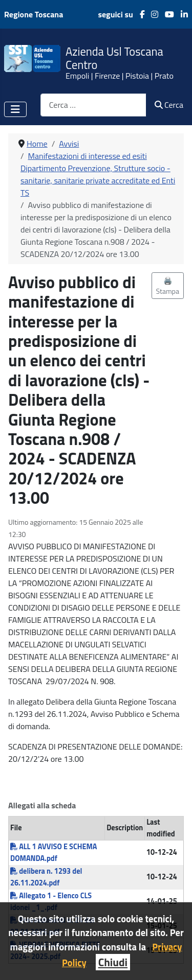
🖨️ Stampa (168, 286)
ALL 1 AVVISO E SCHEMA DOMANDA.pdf (54, 853)
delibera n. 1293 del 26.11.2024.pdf (46, 877)
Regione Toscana (34, 14)
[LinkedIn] (181, 14)
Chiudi (113, 962)
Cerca (169, 105)
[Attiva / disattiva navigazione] (15, 109)
